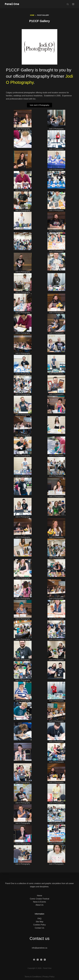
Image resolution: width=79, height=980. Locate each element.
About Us (39, 905)
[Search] (68, 4)
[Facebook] (34, 960)
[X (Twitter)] (38, 960)
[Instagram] (41, 960)
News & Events (39, 902)
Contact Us (39, 928)
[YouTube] (45, 960)
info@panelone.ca (39, 948)
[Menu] (73, 4)
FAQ (39, 919)
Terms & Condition (32, 977)
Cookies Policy (40, 925)
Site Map (39, 922)
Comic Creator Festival (40, 899)
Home (40, 896)
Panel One (12, 4)
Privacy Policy (49, 977)
